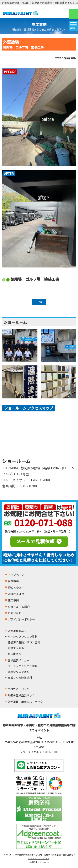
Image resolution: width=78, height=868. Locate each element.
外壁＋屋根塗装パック (21, 695)
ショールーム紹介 (19, 607)
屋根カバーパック (19, 689)
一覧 (39, 302)
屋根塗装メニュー (19, 660)
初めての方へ (16, 587)
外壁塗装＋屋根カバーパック (25, 702)
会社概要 (13, 581)
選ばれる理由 (16, 594)
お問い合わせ (16, 613)
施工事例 (13, 600)
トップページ (16, 575)
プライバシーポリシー (21, 619)
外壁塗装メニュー (19, 631)
